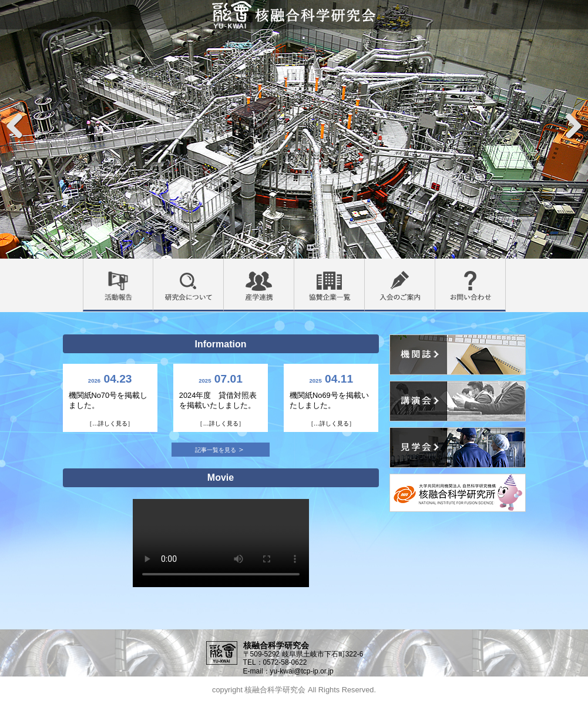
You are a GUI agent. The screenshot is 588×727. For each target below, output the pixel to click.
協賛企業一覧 (364, 266)
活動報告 (153, 266)
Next (573, 125)
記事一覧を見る (216, 450)
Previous (15, 125)
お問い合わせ (505, 266)
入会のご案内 (435, 266)
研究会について (224, 266)
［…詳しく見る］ (110, 423)
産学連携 (294, 266)
